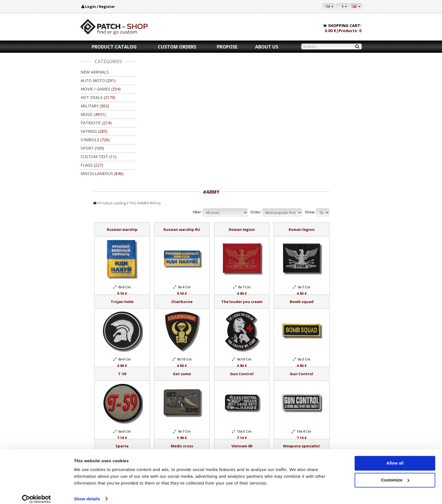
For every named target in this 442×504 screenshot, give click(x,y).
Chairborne (228, 171)
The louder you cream (282, 171)
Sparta (175, 315)
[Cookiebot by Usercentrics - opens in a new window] (37, 493)
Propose (227, 47)
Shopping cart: (345, 26)
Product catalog (114, 47)
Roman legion (282, 99)
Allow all (395, 457)
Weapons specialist (335, 315)
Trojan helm (175, 171)
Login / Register (100, 6)
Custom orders (177, 47)
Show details (87, 493)
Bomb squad (335, 171)
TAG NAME (195, 72)
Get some (228, 243)
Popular (154, 418)
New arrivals (95, 72)
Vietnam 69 (282, 315)
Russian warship (175, 99)
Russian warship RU (228, 99)
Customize (395, 474)
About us (267, 47)
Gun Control (282, 243)
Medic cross (228, 315)
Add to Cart (175, 390)
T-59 (175, 243)
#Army (212, 72)
